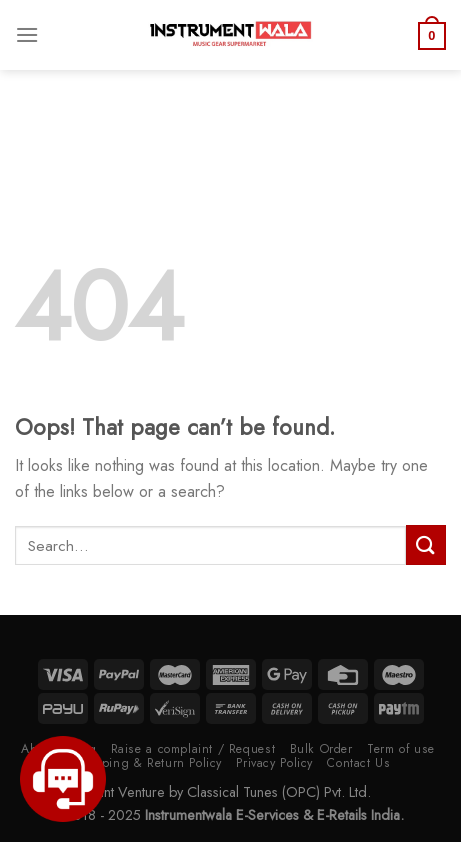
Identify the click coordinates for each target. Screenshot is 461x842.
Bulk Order (321, 749)
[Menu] (27, 34)
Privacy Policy (274, 763)
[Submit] (426, 544)
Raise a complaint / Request (193, 749)
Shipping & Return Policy (148, 763)
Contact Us (358, 763)
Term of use (401, 749)
